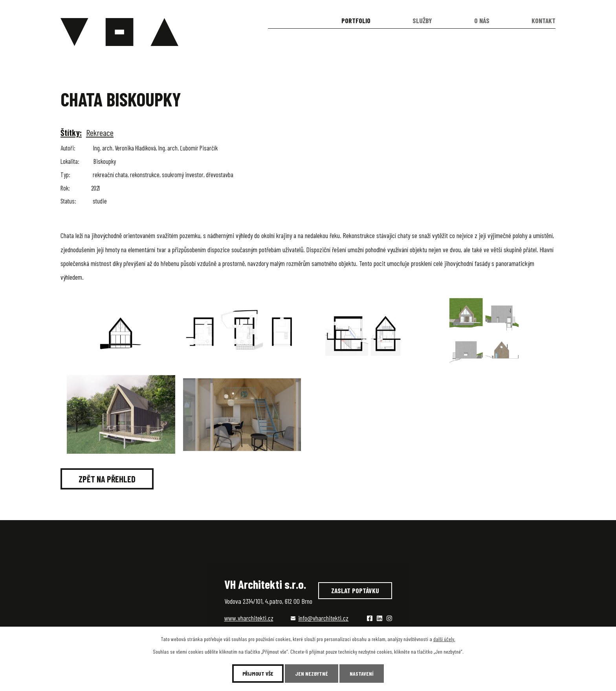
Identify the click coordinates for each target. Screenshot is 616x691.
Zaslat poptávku (355, 590)
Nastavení (362, 674)
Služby (422, 20)
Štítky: (71, 132)
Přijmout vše (258, 674)
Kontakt (544, 20)
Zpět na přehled (107, 479)
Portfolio (356, 20)
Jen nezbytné (312, 674)
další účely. (444, 639)
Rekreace (100, 132)
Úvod (290, 21)
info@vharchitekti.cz (323, 618)
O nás (482, 20)
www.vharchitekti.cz (249, 618)
